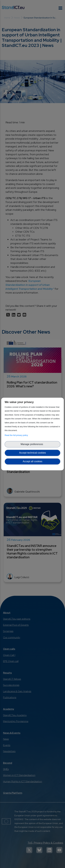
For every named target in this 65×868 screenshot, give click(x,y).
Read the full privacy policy (17, 435)
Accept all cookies (32, 461)
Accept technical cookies (32, 453)
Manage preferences (33, 444)
